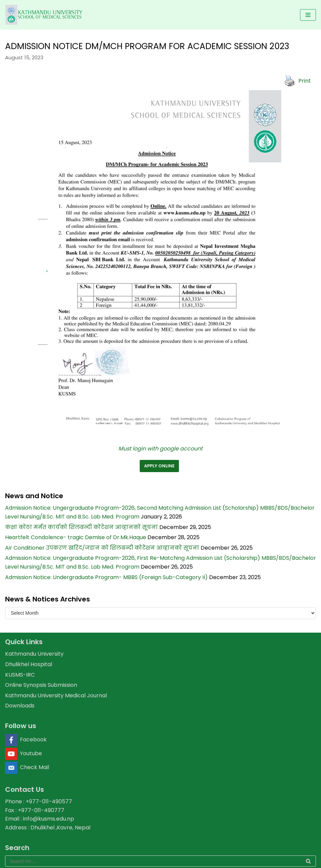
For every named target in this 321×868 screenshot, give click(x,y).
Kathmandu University (34, 654)
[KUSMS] (45, 15)
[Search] (160, 861)
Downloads (20, 706)
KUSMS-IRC (20, 675)
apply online (159, 466)
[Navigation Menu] (308, 15)
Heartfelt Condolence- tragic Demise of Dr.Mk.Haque (76, 537)
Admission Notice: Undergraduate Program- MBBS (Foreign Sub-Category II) (106, 577)
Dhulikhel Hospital (29, 664)
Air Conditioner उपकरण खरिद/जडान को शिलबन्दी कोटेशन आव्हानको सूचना (102, 548)
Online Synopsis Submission (41, 685)
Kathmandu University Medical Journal (56, 695)
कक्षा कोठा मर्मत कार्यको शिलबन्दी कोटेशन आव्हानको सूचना (82, 527)
